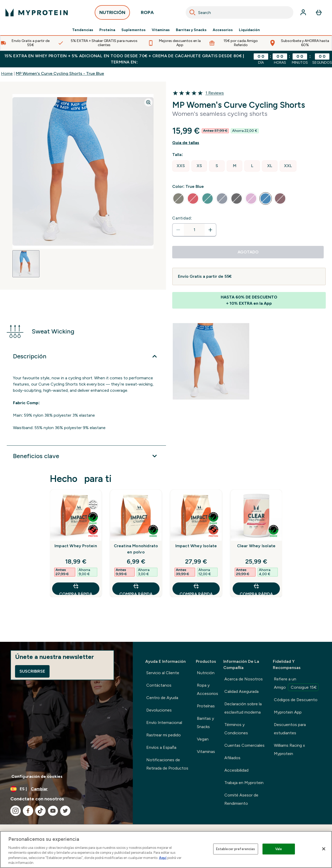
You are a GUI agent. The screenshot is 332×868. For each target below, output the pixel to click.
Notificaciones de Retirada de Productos (167, 764)
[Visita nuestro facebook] (28, 811)
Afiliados (232, 758)
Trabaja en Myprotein (244, 783)
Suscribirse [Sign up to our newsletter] (32, 671)
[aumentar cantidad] (210, 230)
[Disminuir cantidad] (178, 230)
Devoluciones (159, 710)
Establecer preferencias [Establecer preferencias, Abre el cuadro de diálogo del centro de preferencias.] (236, 849)
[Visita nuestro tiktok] (40, 811)
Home (7, 73)
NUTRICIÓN (112, 14)
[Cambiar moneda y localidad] (66, 789)
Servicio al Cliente (163, 673)
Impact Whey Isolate (196, 546)
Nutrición (206, 673)
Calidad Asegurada (241, 691)
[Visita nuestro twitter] (65, 811)
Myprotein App (288, 712)
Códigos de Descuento (296, 700)
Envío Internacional (164, 723)
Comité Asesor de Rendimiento (241, 799)
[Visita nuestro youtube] (53, 811)
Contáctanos (159, 685)
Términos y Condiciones (236, 729)
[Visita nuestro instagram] (16, 811)
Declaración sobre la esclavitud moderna (243, 708)
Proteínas (206, 706)
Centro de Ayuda (162, 698)
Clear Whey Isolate (256, 546)
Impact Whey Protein (76, 546)
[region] (166, 849)
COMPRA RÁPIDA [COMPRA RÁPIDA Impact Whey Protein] (76, 589)
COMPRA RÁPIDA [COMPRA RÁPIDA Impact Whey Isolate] (196, 589)
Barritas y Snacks (191, 30)
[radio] (181, 166)
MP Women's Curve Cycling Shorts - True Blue (60, 73)
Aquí (163, 858)
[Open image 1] (26, 264)
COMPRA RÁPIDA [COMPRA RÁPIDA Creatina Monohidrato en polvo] (136, 589)
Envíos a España (161, 747)
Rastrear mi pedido (164, 735)
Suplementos (133, 30)
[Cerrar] (324, 849)
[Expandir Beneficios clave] (86, 456)
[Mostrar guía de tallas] (249, 143)
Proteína (107, 30)
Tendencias (83, 30)
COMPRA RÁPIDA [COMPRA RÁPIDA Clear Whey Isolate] (256, 589)
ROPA (147, 14)
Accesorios (223, 30)
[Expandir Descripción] (86, 356)
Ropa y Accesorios (208, 689)
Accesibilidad (236, 770)
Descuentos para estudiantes (290, 729)
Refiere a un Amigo (296, 684)
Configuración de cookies (37, 776)
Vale (279, 849)
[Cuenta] (303, 12)
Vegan (203, 739)
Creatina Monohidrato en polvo (136, 549)
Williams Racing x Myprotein (289, 749)
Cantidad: (182, 218)
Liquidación (249, 30)
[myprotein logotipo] (37, 12)
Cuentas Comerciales (244, 745)
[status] (194, 230)
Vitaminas (161, 30)
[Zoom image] (148, 102)
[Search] (192, 12)
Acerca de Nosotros (244, 679)
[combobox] (240, 12)
